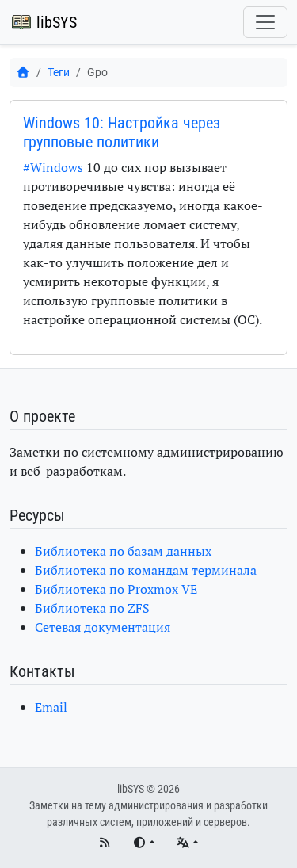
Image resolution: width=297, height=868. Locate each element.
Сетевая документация (103, 627)
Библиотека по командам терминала (146, 570)
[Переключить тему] (144, 843)
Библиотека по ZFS (92, 608)
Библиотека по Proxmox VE (116, 589)
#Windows (53, 167)
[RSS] (105, 843)
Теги (59, 72)
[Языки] (187, 843)
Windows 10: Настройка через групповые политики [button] (122, 132)
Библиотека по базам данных (123, 551)
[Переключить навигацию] (265, 22)
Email (51, 707)
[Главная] (23, 72)
